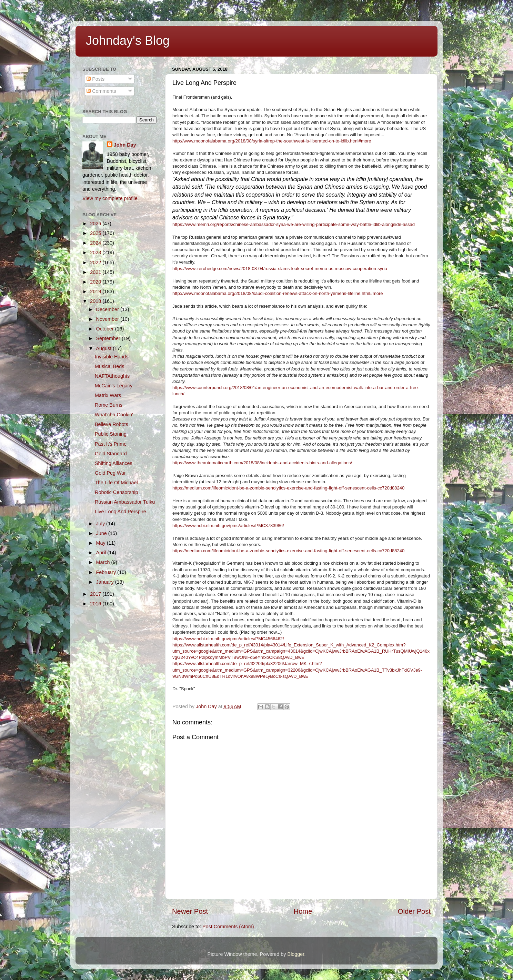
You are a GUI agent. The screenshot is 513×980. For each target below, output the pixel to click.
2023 (96, 253)
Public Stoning (111, 434)
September (109, 338)
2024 (96, 243)
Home (303, 911)
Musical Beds (110, 366)
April (102, 553)
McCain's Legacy (114, 386)
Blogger (296, 954)
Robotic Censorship (117, 492)
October (106, 329)
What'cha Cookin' (114, 415)
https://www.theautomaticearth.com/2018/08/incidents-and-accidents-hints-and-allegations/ (262, 463)
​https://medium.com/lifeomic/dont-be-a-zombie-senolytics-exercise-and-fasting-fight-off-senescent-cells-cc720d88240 (288, 551)
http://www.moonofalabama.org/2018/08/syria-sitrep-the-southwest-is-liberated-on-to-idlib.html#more (272, 141)
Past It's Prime (111, 444)
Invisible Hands (112, 357)
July (101, 524)
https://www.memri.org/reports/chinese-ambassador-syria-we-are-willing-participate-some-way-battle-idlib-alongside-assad (294, 224)
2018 (96, 301)
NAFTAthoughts (112, 376)
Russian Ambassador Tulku (125, 502)
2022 (96, 263)
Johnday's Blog (128, 41)
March (104, 562)
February (107, 572)
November (108, 319)
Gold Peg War (110, 473)
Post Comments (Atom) (228, 927)
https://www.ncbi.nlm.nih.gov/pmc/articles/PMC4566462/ (228, 639)
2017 (96, 594)
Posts (95, 79)
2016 (96, 604)
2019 (96, 291)
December (108, 309)
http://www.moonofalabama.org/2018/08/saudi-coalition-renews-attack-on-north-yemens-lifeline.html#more (278, 293)
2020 (96, 282)
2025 (96, 233)
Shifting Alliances (114, 463)
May (102, 543)
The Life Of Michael (116, 483)
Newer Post (190, 911)
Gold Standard (111, 454)
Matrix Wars (108, 395)
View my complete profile (110, 198)
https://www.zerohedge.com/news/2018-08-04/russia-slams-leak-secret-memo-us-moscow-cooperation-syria (280, 269)
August (105, 348)
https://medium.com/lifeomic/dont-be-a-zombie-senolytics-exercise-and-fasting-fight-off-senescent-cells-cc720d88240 (288, 488)
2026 (96, 224)
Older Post (414, 911)
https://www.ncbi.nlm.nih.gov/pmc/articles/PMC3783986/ (228, 526)
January (106, 582)
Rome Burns (109, 405)
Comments (101, 91)
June (102, 533)
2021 (96, 272)
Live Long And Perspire (120, 512)
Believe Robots (112, 424)
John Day (125, 145)
